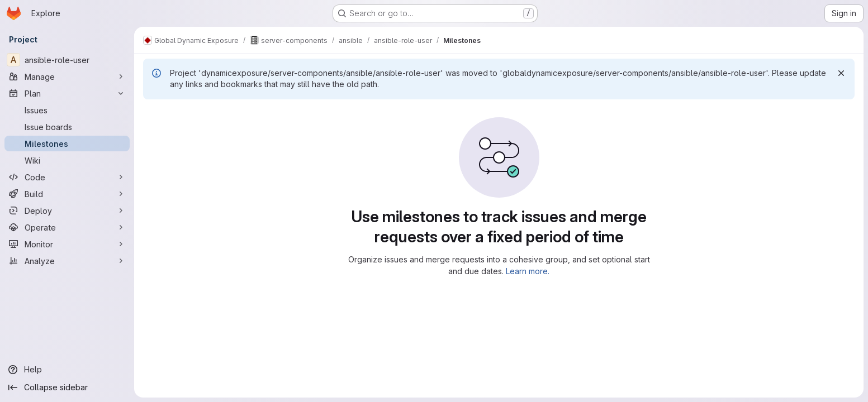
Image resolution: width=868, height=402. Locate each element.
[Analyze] (67, 261)
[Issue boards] (67, 127)
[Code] (67, 177)
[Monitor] (67, 244)
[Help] (67, 370)
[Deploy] (67, 210)
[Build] (67, 194)
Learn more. (528, 271)
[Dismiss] (841, 73)
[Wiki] (67, 160)
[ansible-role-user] (67, 60)
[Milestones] (67, 143)
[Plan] (67, 93)
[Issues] (67, 110)
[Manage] (67, 76)
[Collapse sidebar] (67, 387)
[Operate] (67, 227)
